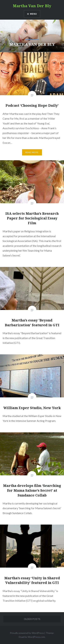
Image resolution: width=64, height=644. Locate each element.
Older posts (32, 619)
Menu (33, 14)
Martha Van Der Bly (32, 6)
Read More (32, 152)
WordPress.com (36, 637)
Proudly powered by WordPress (27, 633)
